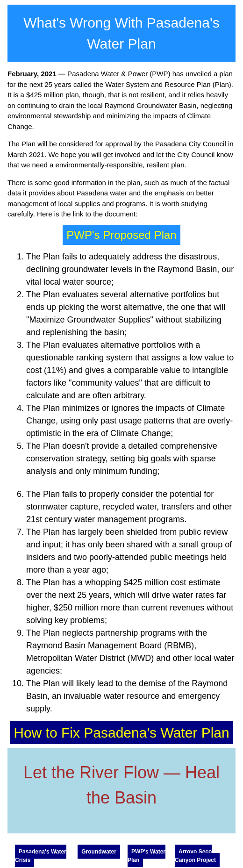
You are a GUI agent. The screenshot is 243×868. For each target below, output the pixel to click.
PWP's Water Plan (147, 856)
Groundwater (99, 852)
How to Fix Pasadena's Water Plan (121, 733)
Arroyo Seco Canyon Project (195, 856)
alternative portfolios (168, 294)
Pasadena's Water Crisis (41, 856)
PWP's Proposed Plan (121, 235)
